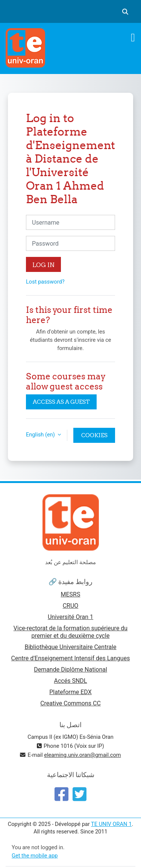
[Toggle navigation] (133, 38)
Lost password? (45, 282)
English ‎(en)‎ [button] (41, 435)
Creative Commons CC (70, 703)
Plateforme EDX (70, 692)
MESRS (71, 594)
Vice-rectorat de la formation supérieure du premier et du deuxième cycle (70, 632)
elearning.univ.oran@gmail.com (82, 755)
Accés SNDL (71, 681)
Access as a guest (61, 402)
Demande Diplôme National (70, 669)
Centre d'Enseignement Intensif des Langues (71, 658)
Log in (43, 265)
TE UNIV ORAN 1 (111, 824)
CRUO (71, 606)
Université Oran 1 (70, 617)
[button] (125, 12)
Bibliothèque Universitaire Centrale (70, 647)
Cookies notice (94, 437)
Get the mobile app (35, 856)
